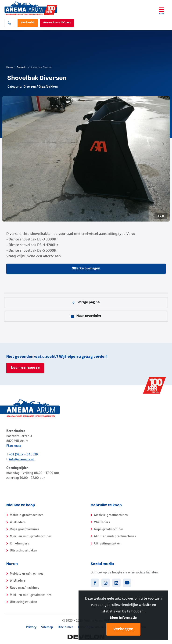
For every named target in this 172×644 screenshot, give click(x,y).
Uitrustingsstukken (23, 550)
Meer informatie (123, 617)
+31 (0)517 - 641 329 (23, 454)
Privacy (31, 627)
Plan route (14, 446)
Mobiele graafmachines (27, 515)
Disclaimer (65, 627)
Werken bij (28, 23)
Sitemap (47, 627)
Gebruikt (22, 67)
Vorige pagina (86, 303)
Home (10, 67)
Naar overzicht (86, 316)
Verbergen (123, 629)
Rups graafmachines (24, 529)
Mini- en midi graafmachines (31, 536)
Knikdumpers (19, 543)
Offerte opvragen (86, 269)
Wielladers (18, 522)
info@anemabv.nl (21, 459)
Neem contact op (25, 368)
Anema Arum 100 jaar (57, 23)
